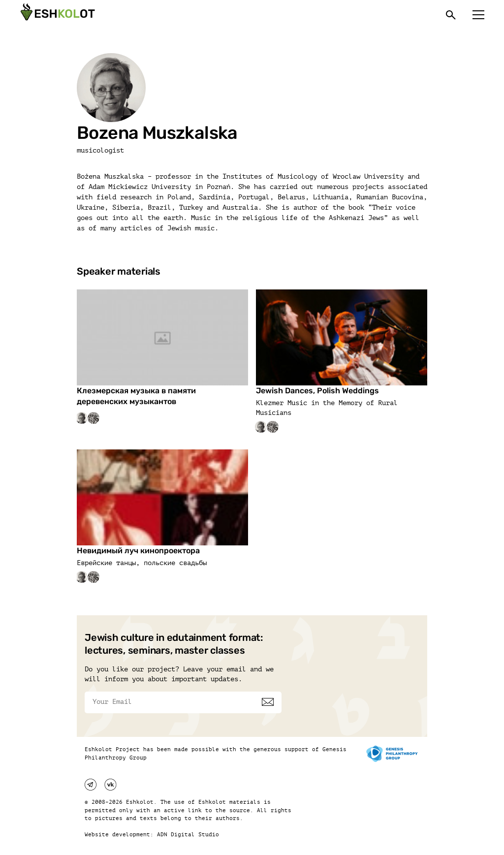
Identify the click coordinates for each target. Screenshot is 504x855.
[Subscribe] (268, 702)
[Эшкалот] (57, 15)
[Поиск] (451, 15)
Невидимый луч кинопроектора (138, 551)
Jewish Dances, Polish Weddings (317, 391)
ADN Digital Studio (188, 835)
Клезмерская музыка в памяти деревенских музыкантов (136, 396)
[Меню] (478, 15)
